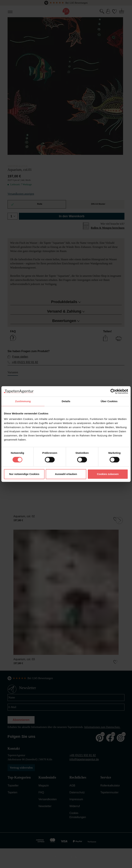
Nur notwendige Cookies (24, 474)
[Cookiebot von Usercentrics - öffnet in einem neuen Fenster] (113, 391)
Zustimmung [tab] (23, 401)
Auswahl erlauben (66, 474)
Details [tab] (66, 401)
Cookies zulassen (108, 474)
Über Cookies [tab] (109, 401)
